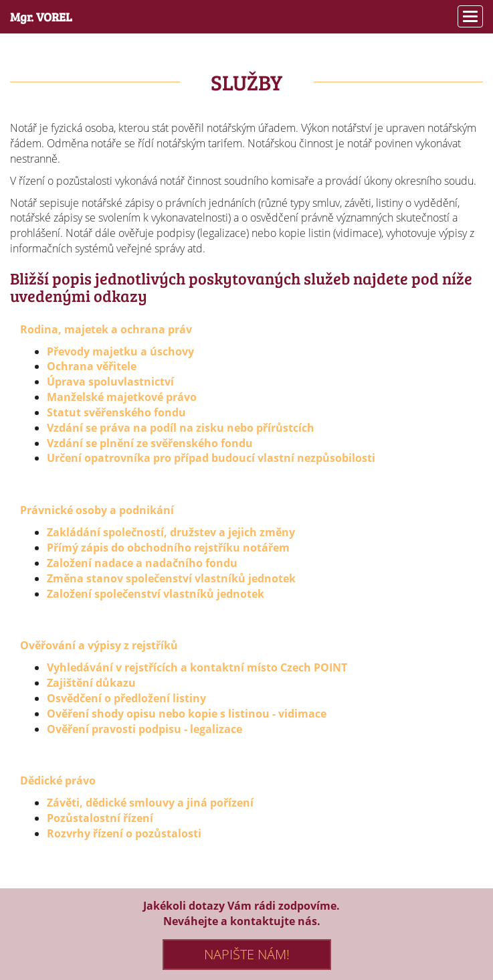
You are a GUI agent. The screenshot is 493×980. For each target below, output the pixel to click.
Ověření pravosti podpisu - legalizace (144, 729)
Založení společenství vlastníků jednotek (156, 594)
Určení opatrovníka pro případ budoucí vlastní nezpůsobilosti (211, 458)
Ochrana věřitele (92, 366)
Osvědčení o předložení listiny (126, 698)
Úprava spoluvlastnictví (110, 382)
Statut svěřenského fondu (116, 412)
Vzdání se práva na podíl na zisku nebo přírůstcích (181, 428)
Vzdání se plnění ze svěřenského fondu (150, 443)
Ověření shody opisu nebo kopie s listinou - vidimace (187, 714)
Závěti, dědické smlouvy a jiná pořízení (150, 803)
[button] (470, 16)
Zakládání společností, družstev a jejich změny (171, 532)
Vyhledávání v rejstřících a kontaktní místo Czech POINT (197, 667)
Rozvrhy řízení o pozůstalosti (124, 833)
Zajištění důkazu (91, 683)
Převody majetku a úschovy (120, 351)
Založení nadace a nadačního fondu (142, 563)
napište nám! (247, 954)
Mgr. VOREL (41, 17)
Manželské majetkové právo (122, 397)
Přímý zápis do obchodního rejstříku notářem (168, 548)
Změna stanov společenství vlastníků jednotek (171, 578)
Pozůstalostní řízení (100, 818)
